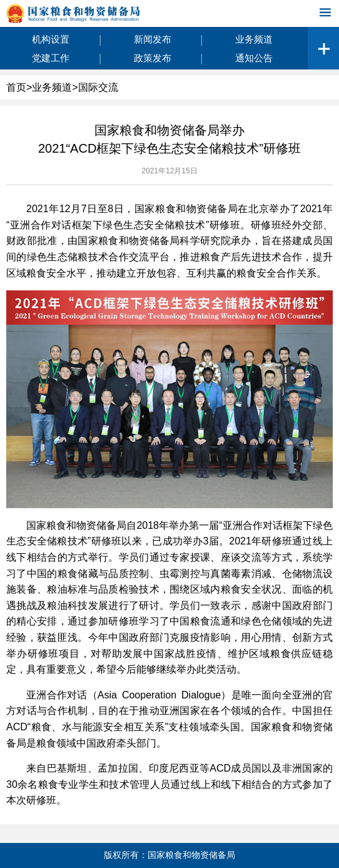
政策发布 (153, 58)
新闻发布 (153, 39)
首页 (16, 87)
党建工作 (51, 58)
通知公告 (254, 58)
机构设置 (51, 39)
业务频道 (254, 39)
